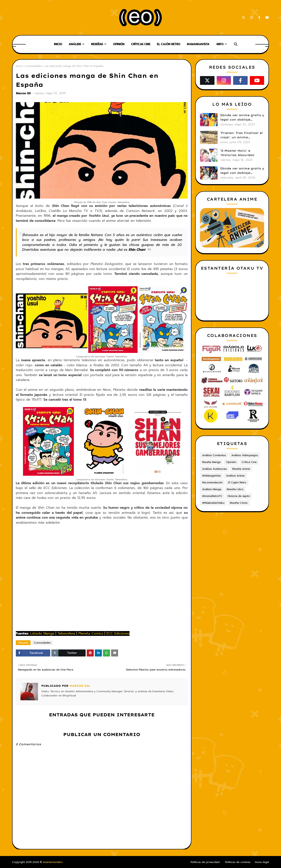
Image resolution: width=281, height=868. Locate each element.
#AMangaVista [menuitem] (198, 44)
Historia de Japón (239, 496)
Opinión (231, 462)
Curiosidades (33, 66)
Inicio (19, 66)
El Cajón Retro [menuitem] (169, 44)
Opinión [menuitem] (119, 44)
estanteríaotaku (53, 862)
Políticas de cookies (238, 862)
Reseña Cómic (239, 503)
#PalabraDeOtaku (213, 503)
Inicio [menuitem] (58, 44)
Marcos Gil (23, 93)
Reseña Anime (241, 469)
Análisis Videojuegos (245, 455)
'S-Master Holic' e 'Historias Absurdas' (238, 153)
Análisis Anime (235, 476)
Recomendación (212, 482)
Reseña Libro (235, 489)
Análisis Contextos (214, 455)
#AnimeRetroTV (212, 496)
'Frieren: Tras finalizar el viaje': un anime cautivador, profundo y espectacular (241, 135)
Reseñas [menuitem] (97, 44)
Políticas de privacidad (205, 862)
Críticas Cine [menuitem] (141, 44)
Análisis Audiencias (214, 469)
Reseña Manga (211, 462)
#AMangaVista (211, 476)
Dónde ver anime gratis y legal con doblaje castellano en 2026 (242, 171)
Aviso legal (262, 862)
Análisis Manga (212, 489)
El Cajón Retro (237, 482)
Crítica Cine (249, 462)
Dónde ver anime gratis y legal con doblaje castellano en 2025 (242, 117)
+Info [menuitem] (220, 44)
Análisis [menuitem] (75, 44)
